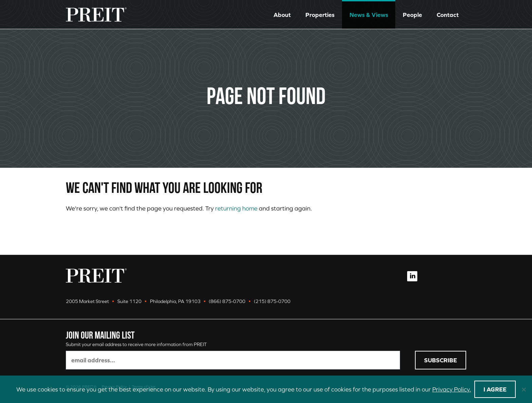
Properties (320, 15)
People (412, 15)
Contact (448, 15)
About (282, 15)
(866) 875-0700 (227, 301)
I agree (495, 389)
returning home (236, 208)
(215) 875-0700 (272, 301)
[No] (524, 389)
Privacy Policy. (452, 389)
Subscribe (441, 360)
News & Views (369, 15)
